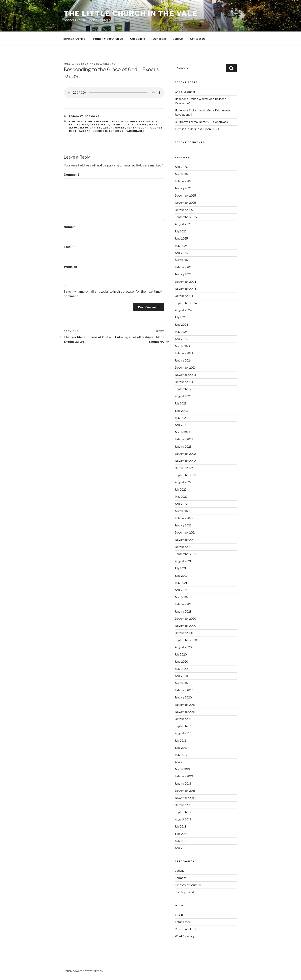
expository (79, 125)
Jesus (74, 128)
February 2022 (184, 518)
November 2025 (185, 203)
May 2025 (181, 246)
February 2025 (184, 267)
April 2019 (181, 762)
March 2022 (182, 511)
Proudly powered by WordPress (83, 971)
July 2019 (181, 741)
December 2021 (185, 532)
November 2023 (185, 375)
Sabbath (86, 131)
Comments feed (185, 929)
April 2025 (181, 253)
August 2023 (183, 396)
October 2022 (184, 468)
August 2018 (183, 819)
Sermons (92, 116)
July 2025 (181, 231)
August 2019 (183, 733)
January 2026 (183, 188)
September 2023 (186, 389)
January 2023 (183, 447)
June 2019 (181, 748)
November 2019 (185, 712)
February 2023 (184, 439)
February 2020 (184, 690)
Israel (154, 125)
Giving (116, 125)
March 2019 (182, 769)
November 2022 (185, 461)
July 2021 (180, 568)
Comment (71, 175)
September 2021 (186, 554)
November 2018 (185, 798)
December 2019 (185, 705)
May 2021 (181, 583)
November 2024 (185, 289)
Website (70, 267)
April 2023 (181, 425)
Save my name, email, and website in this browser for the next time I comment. (113, 294)
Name (69, 227)
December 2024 (185, 282)
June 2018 (181, 834)
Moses (120, 128)
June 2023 (181, 411)
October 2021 (184, 547)
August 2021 (183, 561)
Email (69, 247)
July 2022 (181, 490)
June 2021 (181, 576)
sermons (116, 131)
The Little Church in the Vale (131, 13)
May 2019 (181, 755)
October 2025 (184, 210)
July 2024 (181, 317)
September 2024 (186, 303)
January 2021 (183, 611)
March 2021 (182, 597)
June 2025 (181, 238)
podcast (76, 116)
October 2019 (184, 719)
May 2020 (181, 669)
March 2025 (183, 260)
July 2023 (181, 403)
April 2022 (181, 504)
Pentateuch (137, 128)
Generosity (99, 125)
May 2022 (181, 497)
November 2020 (186, 626)
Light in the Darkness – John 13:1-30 (198, 129)
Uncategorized (184, 892)
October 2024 (184, 296)
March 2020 (183, 683)
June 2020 (182, 662)
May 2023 (181, 418)
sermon (101, 131)
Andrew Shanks (103, 64)
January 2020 (183, 697)
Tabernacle (135, 131)
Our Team (159, 39)
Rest (73, 131)
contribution (81, 121)
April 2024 (181, 339)
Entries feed (183, 922)
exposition (149, 121)
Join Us (178, 39)
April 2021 (181, 590)
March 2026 (183, 174)
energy (118, 121)
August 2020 (183, 647)
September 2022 (186, 475)
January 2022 (183, 525)
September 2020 (186, 640)
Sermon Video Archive (108, 39)
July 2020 (181, 654)
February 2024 (184, 353)
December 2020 (186, 619)
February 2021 (184, 604)
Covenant (102, 121)
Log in (179, 915)
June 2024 (181, 325)
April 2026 (181, 167)
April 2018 (181, 848)
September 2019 (186, 726)
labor (108, 128)
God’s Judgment (185, 92)
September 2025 (186, 217)
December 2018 (185, 791)
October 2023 (184, 382)
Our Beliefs (138, 39)
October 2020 (184, 633)
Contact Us (198, 39)
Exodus (131, 121)
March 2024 (183, 346)
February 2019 (184, 776)
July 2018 (181, 826)
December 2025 (185, 196)
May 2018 (181, 841)
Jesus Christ (91, 128)
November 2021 (185, 540)
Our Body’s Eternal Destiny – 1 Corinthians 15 (203, 122)
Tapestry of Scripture (188, 885)
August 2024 (183, 310)
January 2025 (183, 274)
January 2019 (183, 784)
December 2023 (185, 368)
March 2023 (182, 432)
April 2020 (181, 676)
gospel (129, 125)
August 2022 (183, 482)
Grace (142, 125)
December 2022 (185, 454)
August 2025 (183, 224)
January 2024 (183, 360)
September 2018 (186, 812)
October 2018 (184, 805)
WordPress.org (185, 936)
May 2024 (181, 332)
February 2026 (184, 181)
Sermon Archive (74, 39)
